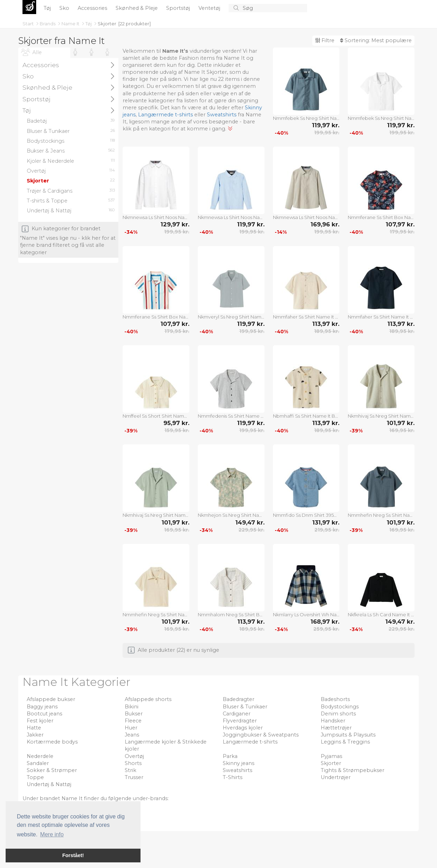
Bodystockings (340, 707)
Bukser (134, 714)
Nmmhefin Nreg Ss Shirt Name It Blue (381, 515)
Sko (65, 8)
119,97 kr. (326, 125)
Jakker (35, 735)
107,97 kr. (400, 224)
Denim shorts (338, 714)
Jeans (132, 735)
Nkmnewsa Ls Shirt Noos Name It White (156, 217)
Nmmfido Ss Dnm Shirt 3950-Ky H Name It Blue (306, 515)
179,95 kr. (402, 232)
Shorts (133, 763)
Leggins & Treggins (345, 742)
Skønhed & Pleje (137, 8)
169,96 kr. (325, 224)
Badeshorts (335, 699)
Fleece (133, 721)
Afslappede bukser (51, 699)
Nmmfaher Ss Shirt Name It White (306, 317)
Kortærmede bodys (52, 742)
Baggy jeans (42, 707)
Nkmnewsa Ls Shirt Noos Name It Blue (231, 217)
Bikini (132, 707)
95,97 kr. (176, 423)
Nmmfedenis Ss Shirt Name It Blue (231, 416)
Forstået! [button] (73, 855)
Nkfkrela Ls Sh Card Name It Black (381, 615)
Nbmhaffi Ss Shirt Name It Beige (306, 416)
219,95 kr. (327, 530)
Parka (230, 756)
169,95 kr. (402, 430)
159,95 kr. (177, 430)
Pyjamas (331, 756)
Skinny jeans (239, 763)
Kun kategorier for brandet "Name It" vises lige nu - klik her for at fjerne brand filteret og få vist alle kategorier (68, 240)
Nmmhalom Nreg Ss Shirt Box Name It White (231, 615)
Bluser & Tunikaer (245, 707)
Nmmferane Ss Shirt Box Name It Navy (381, 217)
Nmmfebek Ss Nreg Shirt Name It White (381, 118)
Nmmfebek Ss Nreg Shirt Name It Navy (306, 118)
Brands (48, 24)
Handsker (333, 721)
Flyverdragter (240, 721)
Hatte (34, 728)
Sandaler (38, 763)
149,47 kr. (250, 522)
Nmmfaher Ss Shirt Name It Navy (381, 317)
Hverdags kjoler (243, 728)
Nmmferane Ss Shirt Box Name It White (156, 317)
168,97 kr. (325, 622)
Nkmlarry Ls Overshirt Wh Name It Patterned (306, 615)
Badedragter (239, 699)
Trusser (134, 777)
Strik (131, 770)
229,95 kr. (252, 530)
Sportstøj (179, 8)
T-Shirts (233, 777)
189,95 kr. (327, 331)
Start (29, 24)
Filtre (325, 40)
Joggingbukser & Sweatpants (261, 735)
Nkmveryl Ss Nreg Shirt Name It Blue (231, 317)
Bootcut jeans (44, 714)
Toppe (35, 777)
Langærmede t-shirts (165, 115)
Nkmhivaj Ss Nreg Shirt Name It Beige (381, 416)
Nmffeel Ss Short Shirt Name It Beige (156, 416)
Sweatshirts (222, 115)
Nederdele (40, 756)
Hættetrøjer (336, 728)
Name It (71, 24)
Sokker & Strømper (52, 770)
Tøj (48, 8)
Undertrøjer (336, 777)
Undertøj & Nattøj (49, 784)
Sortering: (376, 40)
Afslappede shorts (148, 699)
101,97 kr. (401, 423)
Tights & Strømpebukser (353, 770)
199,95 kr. (327, 133)
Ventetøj (210, 8)
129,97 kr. (175, 224)
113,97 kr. (326, 324)
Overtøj (134, 756)
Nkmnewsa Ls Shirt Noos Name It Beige (306, 217)
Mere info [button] (52, 834)
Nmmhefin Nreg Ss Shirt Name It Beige (156, 615)
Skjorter (107, 24)
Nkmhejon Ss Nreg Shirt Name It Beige (231, 515)
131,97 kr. (326, 522)
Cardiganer (237, 714)
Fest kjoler (40, 721)
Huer (131, 728)
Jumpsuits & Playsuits (348, 735)
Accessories (93, 8)
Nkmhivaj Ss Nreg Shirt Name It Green (156, 515)
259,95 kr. (326, 629)
